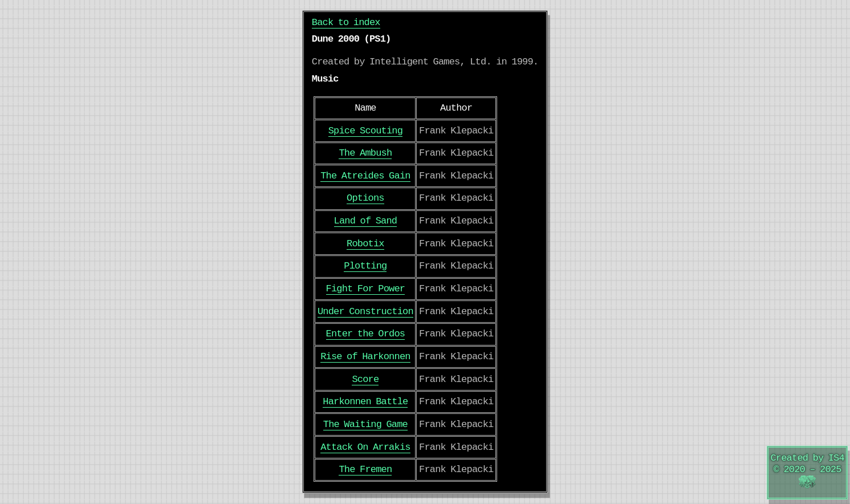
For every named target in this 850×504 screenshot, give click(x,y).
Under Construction (365, 312)
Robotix (365, 244)
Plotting (365, 266)
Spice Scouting (365, 131)
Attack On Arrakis (365, 447)
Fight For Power (366, 289)
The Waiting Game (365, 424)
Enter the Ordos (366, 334)
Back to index (346, 23)
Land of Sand (366, 221)
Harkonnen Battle (365, 402)
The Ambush (365, 153)
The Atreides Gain (365, 176)
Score (365, 379)
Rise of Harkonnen (365, 357)
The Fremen (365, 470)
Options (365, 198)
